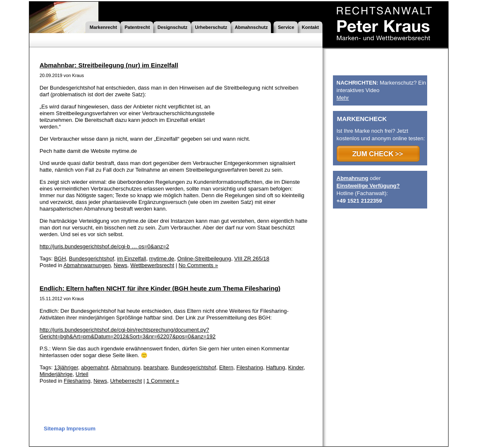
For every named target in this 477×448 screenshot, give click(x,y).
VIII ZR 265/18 (252, 259)
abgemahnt (95, 367)
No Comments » (198, 265)
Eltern (226, 367)
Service (286, 27)
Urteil (82, 374)
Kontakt (311, 27)
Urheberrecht (126, 381)
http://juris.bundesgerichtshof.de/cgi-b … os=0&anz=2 (104, 246)
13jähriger (66, 367)
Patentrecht (137, 27)
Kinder (296, 367)
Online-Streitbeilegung (204, 259)
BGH (60, 259)
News (121, 265)
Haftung (276, 367)
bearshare (156, 367)
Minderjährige (56, 374)
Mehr (343, 98)
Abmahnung (126, 367)
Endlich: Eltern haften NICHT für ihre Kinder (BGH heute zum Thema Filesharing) (160, 288)
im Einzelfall (132, 259)
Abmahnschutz (251, 27)
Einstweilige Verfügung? (368, 186)
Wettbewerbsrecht (152, 265)
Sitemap (55, 429)
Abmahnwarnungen (87, 265)
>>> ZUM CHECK (378, 154)
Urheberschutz (211, 27)
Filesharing (250, 367)
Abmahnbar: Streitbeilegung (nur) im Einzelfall (109, 65)
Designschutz (173, 27)
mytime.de (162, 259)
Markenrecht (103, 27)
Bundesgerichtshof (92, 259)
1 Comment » (162, 381)
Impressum (81, 429)
